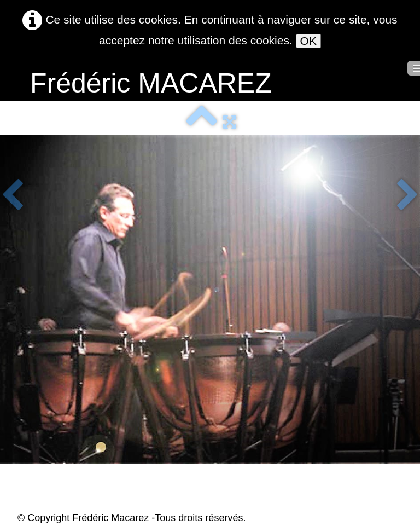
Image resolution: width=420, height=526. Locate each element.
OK (308, 41)
